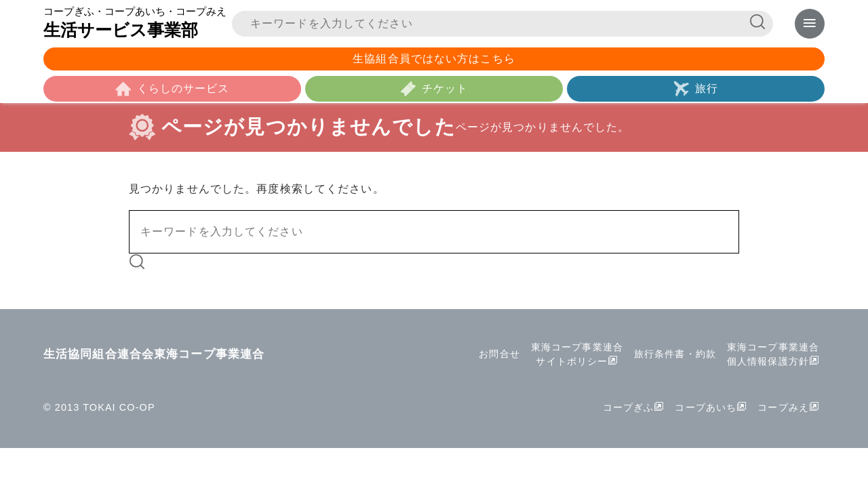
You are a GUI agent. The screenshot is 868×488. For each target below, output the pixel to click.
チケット (445, 88)
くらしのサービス (183, 88)
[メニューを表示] (810, 23)
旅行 (707, 88)
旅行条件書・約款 (675, 354)
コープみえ (783, 407)
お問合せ (499, 354)
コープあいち (706, 407)
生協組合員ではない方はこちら (434, 59)
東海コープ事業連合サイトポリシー (577, 354)
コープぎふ (629, 407)
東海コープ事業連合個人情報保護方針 (773, 354)
